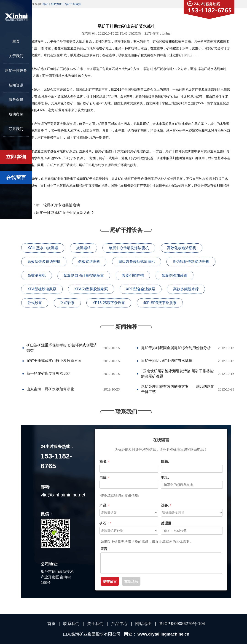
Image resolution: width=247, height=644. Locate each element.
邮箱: (165, 461)
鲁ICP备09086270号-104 (182, 624)
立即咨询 (16, 157)
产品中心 (119, 624)
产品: (105, 505)
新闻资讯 (16, 85)
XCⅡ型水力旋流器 (43, 248)
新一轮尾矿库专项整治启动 (58, 205)
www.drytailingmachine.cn (163, 634)
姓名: (105, 461)
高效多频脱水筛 (186, 289)
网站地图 (143, 624)
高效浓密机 (37, 275)
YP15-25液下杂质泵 (109, 303)
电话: (105, 477)
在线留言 (16, 177)
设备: (166, 505)
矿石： (105, 523)
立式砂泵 (67, 303)
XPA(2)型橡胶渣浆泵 (91, 289)
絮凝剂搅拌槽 (133, 275)
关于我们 (16, 56)
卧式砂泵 (35, 303)
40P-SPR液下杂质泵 (160, 303)
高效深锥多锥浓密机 (44, 262)
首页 (51, 624)
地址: (165, 477)
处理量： (168, 523)
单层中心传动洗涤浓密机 (129, 248)
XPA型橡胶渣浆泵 (42, 289)
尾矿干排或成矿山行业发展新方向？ (65, 213)
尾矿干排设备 (16, 71)
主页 (16, 41)
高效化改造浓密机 (182, 248)
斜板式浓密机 (89, 262)
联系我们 (16, 129)
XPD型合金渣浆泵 (141, 289)
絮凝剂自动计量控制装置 (84, 275)
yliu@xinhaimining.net (63, 495)
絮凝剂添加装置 (175, 275)
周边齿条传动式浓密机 (137, 262)
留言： (106, 549)
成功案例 (16, 114)
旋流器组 (83, 248)
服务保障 (16, 100)
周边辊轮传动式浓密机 (191, 262)
